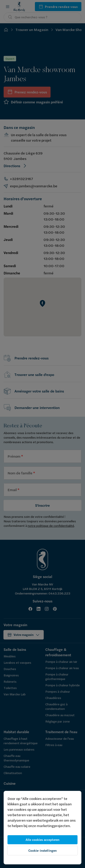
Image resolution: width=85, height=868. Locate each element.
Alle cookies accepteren (42, 840)
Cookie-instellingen (43, 851)
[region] (42, 828)
